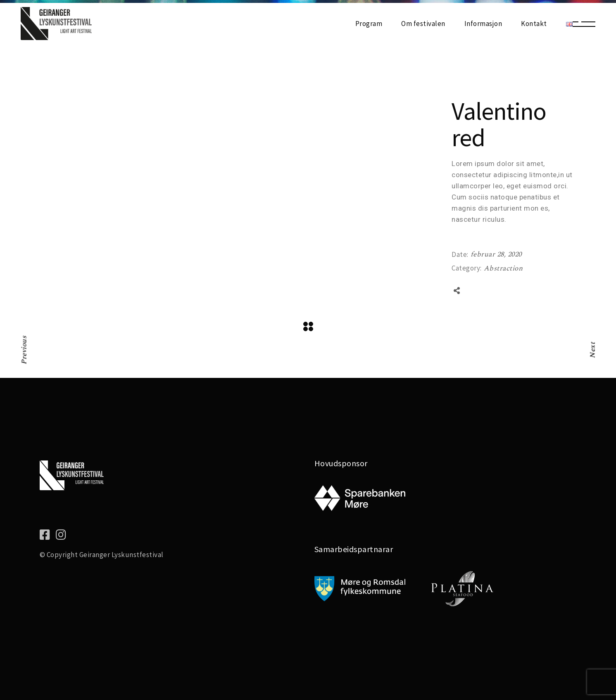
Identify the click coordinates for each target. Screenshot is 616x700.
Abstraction (503, 268)
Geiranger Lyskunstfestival (121, 555)
